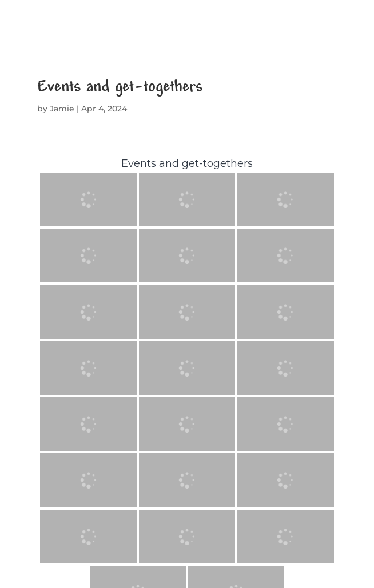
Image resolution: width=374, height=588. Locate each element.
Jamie (62, 109)
